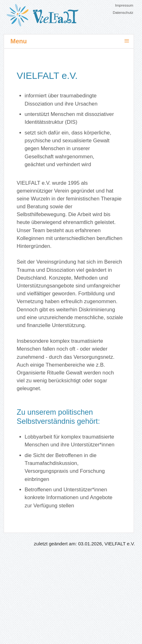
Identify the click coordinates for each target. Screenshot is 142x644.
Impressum (124, 5)
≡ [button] (127, 41)
